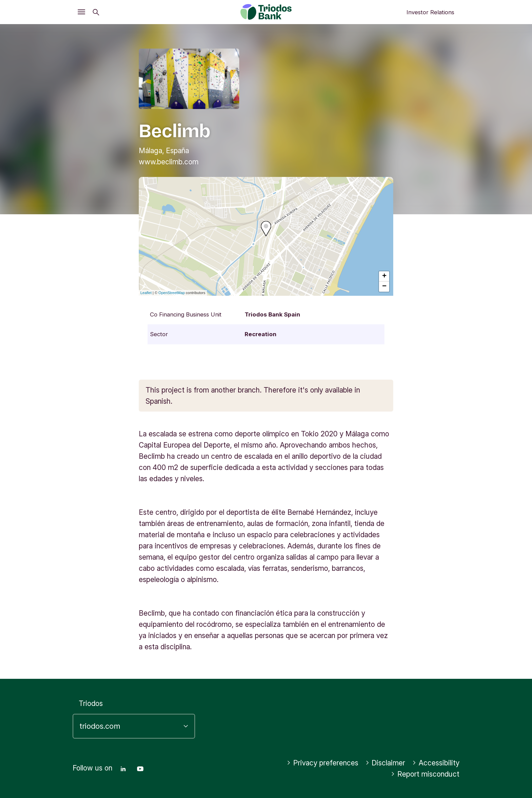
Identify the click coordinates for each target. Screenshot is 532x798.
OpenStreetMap (172, 293)
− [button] (384, 287)
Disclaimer (385, 763)
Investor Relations (430, 12)
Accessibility (436, 763)
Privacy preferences (322, 763)
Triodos (91, 703)
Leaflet (146, 293)
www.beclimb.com (169, 162)
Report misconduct (425, 774)
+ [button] (384, 276)
